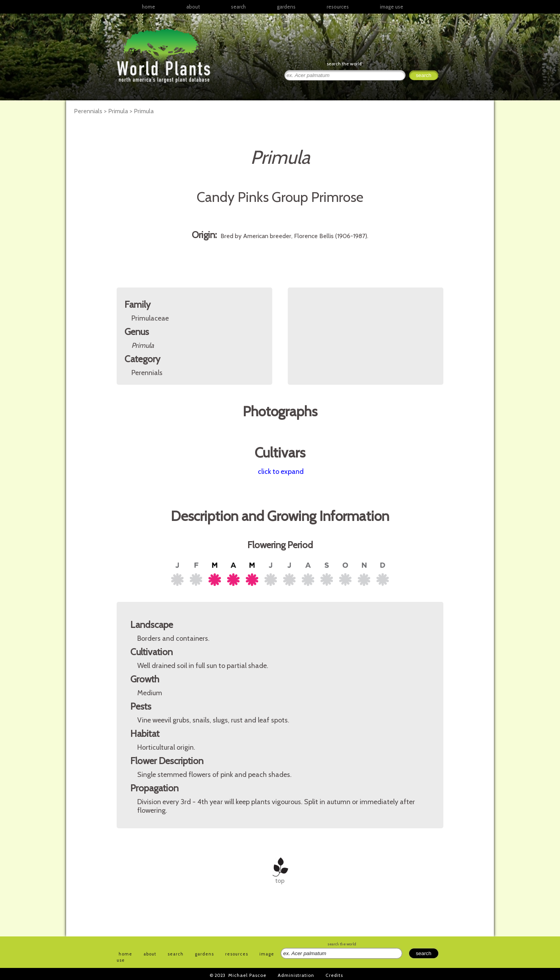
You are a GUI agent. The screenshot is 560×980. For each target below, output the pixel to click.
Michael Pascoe (247, 975)
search (238, 7)
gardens (286, 7)
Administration (296, 975)
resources (237, 954)
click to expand (281, 472)
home (149, 7)
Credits (334, 975)
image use (392, 7)
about (193, 7)
